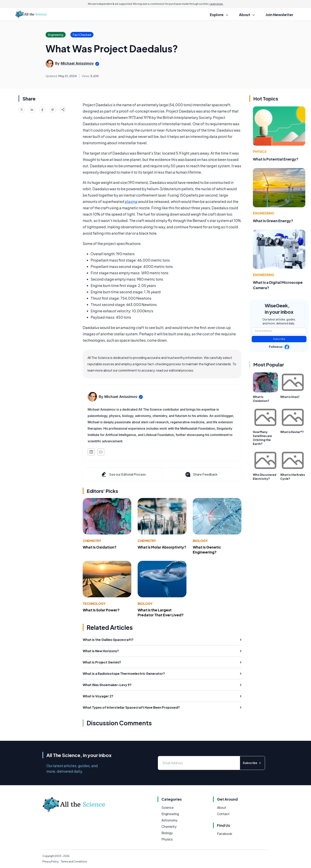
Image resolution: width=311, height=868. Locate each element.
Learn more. (216, 4)
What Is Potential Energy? (276, 159)
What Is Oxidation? (100, 547)
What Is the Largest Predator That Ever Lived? (161, 612)
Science (167, 807)
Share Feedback (201, 474)
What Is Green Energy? (273, 221)
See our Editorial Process (123, 474)
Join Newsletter (279, 15)
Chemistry (92, 541)
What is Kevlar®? (292, 432)
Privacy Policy (50, 862)
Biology (200, 541)
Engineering (263, 213)
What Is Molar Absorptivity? (162, 547)
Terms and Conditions (74, 862)
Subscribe (279, 339)
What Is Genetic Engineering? (207, 550)
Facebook (225, 834)
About (222, 807)
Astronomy (169, 820)
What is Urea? (290, 397)
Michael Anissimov (77, 63)
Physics (260, 152)
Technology (94, 604)
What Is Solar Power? (101, 610)
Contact (223, 814)
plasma (131, 201)
